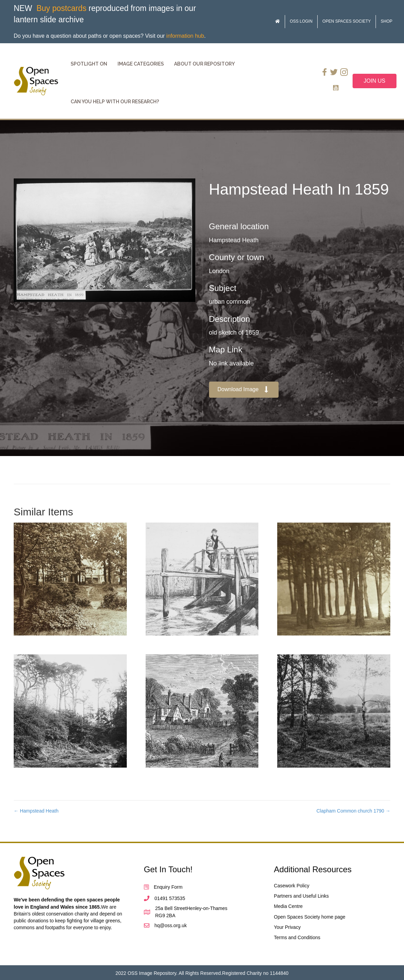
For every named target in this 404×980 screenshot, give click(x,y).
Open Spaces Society (347, 21)
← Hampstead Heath (36, 811)
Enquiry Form (168, 887)
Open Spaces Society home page (310, 917)
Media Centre (288, 906)
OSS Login (301, 21)
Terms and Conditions (297, 937)
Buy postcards (61, 8)
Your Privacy (287, 927)
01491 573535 (170, 898)
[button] (244, 390)
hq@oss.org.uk (171, 925)
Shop (387, 21)
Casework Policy (291, 886)
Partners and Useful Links (301, 896)
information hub (185, 36)
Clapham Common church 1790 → (353, 811)
